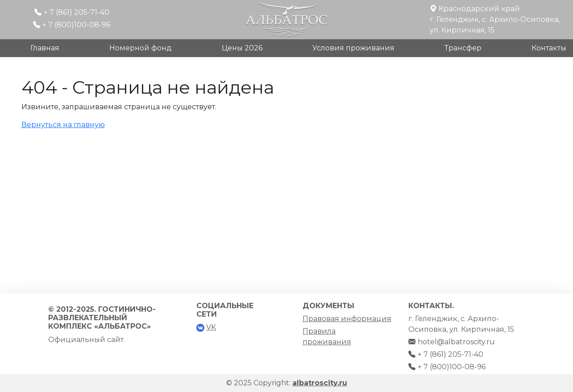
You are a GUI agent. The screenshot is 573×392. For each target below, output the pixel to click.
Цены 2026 (242, 48)
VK (211, 327)
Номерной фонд (141, 48)
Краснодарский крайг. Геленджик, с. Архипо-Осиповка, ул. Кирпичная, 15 (495, 19)
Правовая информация (347, 319)
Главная (45, 48)
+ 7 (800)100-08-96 (76, 25)
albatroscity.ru (320, 383)
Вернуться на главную (63, 125)
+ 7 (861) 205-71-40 (77, 12)
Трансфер (463, 48)
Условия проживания (353, 48)
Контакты (549, 48)
